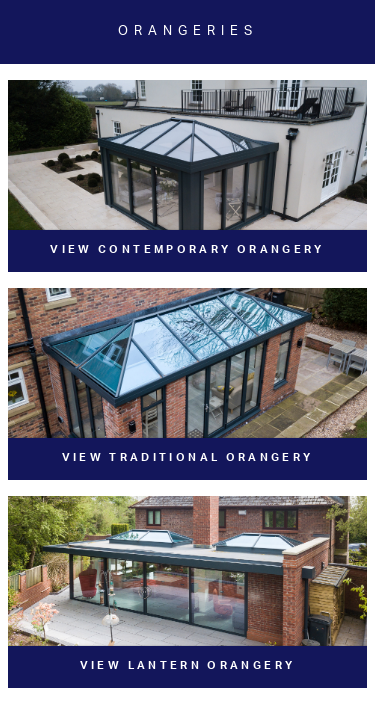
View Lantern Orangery (188, 665)
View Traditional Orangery (188, 457)
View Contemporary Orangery (187, 249)
